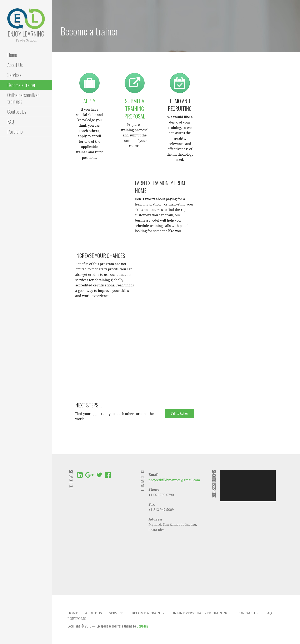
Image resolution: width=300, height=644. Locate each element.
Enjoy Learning (26, 34)
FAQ (11, 121)
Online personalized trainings (23, 98)
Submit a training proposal (135, 108)
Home (12, 55)
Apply (89, 101)
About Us (15, 65)
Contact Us (17, 111)
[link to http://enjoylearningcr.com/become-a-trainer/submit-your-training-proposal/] (135, 86)
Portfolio (15, 131)
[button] (179, 413)
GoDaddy (142, 626)
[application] (248, 486)
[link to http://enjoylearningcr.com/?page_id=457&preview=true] (89, 86)
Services (14, 75)
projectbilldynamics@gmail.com (174, 480)
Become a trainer (21, 85)
